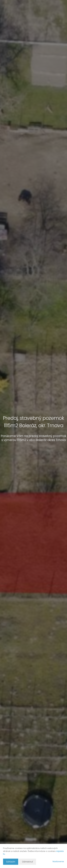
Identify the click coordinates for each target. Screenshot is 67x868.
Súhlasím (11, 862)
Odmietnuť (28, 862)
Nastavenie (58, 861)
